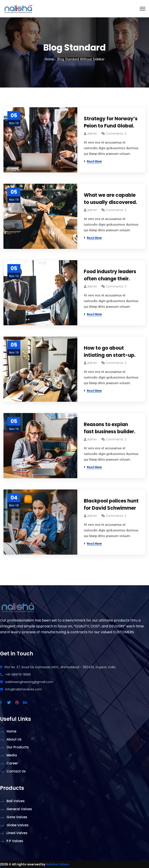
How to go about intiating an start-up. (110, 352)
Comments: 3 (116, 286)
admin (92, 134)
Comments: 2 (116, 134)
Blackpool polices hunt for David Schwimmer (111, 504)
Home (49, 59)
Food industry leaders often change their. (110, 275)
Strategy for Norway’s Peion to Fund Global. (111, 122)
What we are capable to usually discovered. (110, 199)
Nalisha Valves (57, 864)
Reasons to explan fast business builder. (110, 428)
